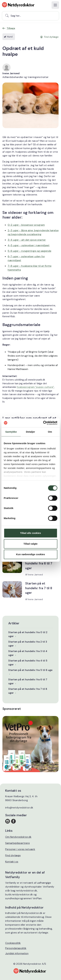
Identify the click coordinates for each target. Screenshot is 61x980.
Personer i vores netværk (20, 849)
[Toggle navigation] (55, 5)
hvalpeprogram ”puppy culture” (35, 387)
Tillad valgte (30, 544)
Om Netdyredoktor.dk (18, 837)
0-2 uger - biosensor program (26, 225)
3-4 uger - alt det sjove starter (27, 240)
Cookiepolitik (13, 943)
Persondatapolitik (16, 948)
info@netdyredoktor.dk (19, 808)
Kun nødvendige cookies (31, 554)
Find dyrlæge (13, 855)
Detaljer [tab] (31, 432)
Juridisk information (17, 953)
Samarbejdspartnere (17, 843)
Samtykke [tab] (11, 432)
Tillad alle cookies (30, 533)
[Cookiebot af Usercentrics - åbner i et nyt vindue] (43, 423)
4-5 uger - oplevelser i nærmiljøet (29, 245)
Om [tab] (50, 432)
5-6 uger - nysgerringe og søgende (29, 251)
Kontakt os (12, 862)
